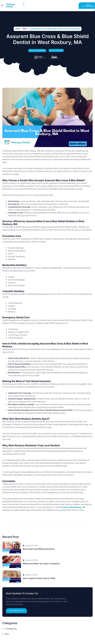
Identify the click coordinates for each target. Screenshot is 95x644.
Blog (25, 29)
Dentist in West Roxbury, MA (74, 508)
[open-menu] (24, 4)
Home (18, 29)
